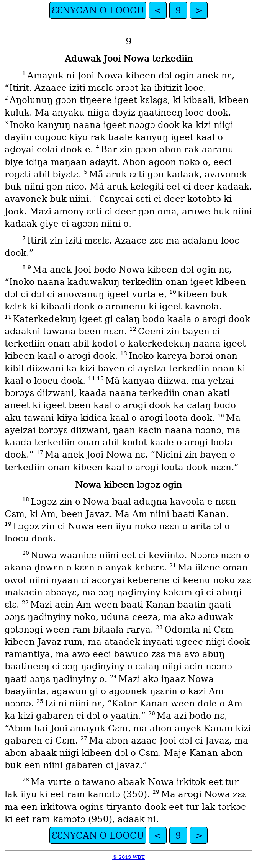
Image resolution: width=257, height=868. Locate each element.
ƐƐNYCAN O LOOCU (98, 10)
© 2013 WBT (128, 857)
